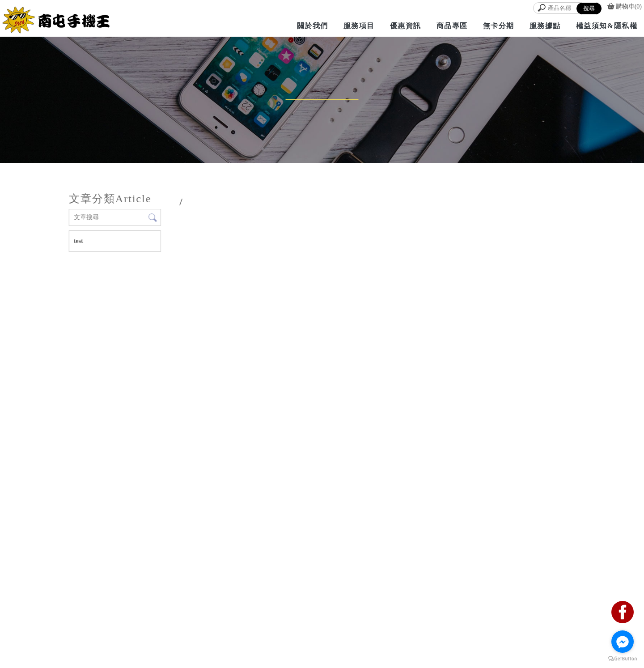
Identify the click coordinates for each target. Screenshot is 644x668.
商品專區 (452, 26)
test (78, 241)
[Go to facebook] (623, 642)
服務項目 (359, 26)
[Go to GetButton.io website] (623, 659)
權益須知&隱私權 (607, 26)
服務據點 (545, 26)
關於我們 (313, 26)
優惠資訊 (406, 26)
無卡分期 (499, 26)
